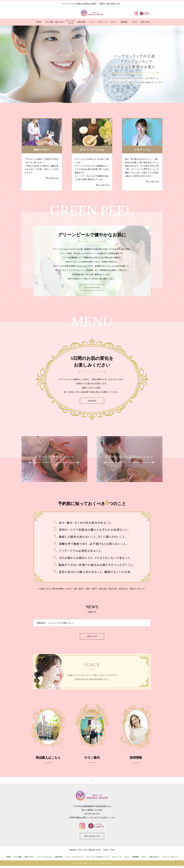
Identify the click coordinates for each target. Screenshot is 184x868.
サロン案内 (49, 22)
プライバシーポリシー (170, 859)
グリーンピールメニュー (75, 859)
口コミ (113, 22)
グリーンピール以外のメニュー (98, 859)
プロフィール (103, 22)
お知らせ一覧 (92, 637)
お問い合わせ (145, 22)
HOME (39, 22)
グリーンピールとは (71, 22)
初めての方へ (60, 22)
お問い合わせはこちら (92, 838)
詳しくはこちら (52, 178)
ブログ (135, 22)
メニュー (92, 22)
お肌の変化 (81, 22)
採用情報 (124, 22)
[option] (92, 64)
